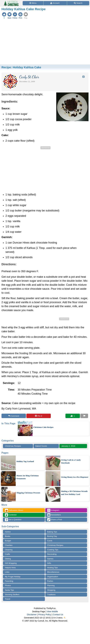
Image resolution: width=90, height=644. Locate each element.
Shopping (51, 590)
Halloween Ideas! (14, 510)
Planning (51, 585)
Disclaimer (32, 615)
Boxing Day (52, 536)
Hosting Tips (53, 568)
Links (7, 572)
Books (8, 536)
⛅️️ (65, 618)
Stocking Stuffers (12, 595)
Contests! (11, 515)
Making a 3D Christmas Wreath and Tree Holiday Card (74, 493)
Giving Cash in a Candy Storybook (71, 461)
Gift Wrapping (11, 563)
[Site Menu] (33, 3)
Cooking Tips (53, 550)
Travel (8, 599)
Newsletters (54, 515)
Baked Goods (41, 446)
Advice (8, 532)
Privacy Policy (45, 615)
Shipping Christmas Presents (28, 493)
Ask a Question (13, 520)
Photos (8, 585)
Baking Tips (52, 532)
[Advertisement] (45, 42)
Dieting (8, 559)
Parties (50, 581)
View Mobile (52, 611)
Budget (8, 541)
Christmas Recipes (13, 446)
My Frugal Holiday (13, 577)
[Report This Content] (84, 416)
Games (50, 559)
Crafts (7, 554)
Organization (53, 577)
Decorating (52, 554)
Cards (50, 541)
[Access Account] (55, 3)
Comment (14, 416)
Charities (9, 545)
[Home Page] (11, 2)
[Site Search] (78, 3)
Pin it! (39, 416)
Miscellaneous (53, 572)
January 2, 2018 (68, 446)
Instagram (53, 510)
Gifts (49, 563)
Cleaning (9, 550)
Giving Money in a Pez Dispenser (75, 477)
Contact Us (58, 615)
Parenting (9, 581)
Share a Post (55, 520)
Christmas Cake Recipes (43, 427)
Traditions (51, 595)
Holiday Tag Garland (25, 461)
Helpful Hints (10, 568)
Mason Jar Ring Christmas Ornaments (28, 477)
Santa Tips (9, 590)
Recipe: (21, 67)
